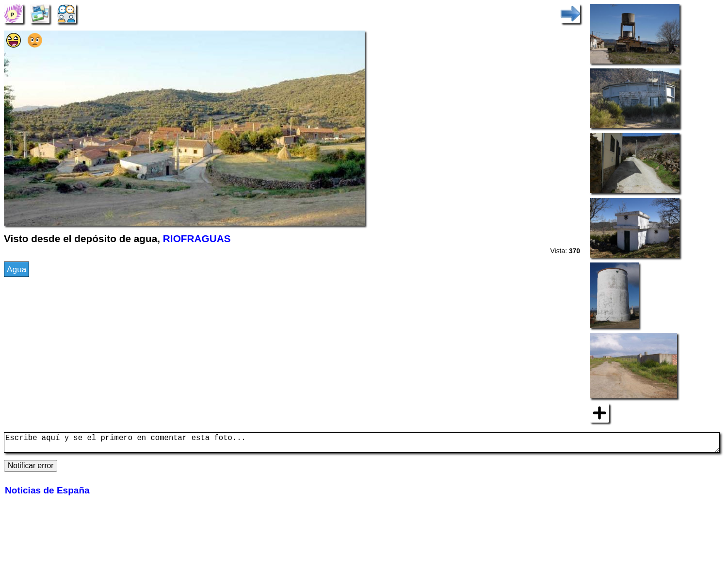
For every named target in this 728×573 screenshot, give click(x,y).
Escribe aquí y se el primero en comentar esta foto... (362, 444)
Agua (16, 269)
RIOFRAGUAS (197, 238)
